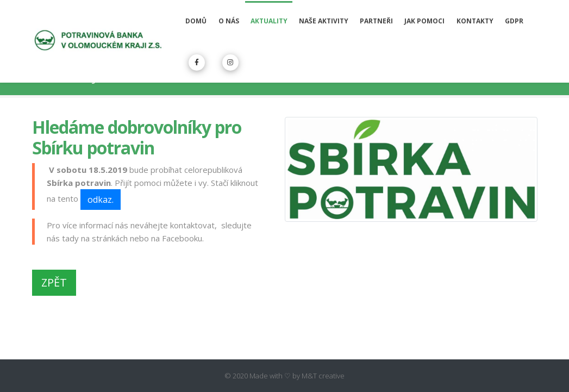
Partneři (376, 21)
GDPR (514, 21)
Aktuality (269, 21)
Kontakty (475, 21)
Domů (196, 21)
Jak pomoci (424, 21)
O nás (229, 21)
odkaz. (101, 200)
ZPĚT (54, 282)
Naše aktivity (324, 21)
